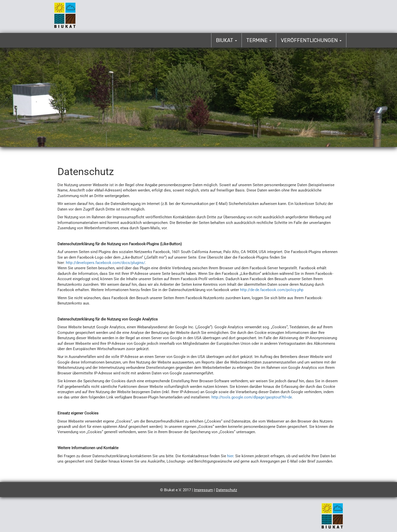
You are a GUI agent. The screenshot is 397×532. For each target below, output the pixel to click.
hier (230, 456)
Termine (259, 40)
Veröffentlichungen (311, 40)
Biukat (226, 40)
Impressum (203, 490)
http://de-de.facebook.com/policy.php (272, 290)
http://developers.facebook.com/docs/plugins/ (105, 263)
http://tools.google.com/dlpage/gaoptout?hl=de (252, 397)
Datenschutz (226, 490)
